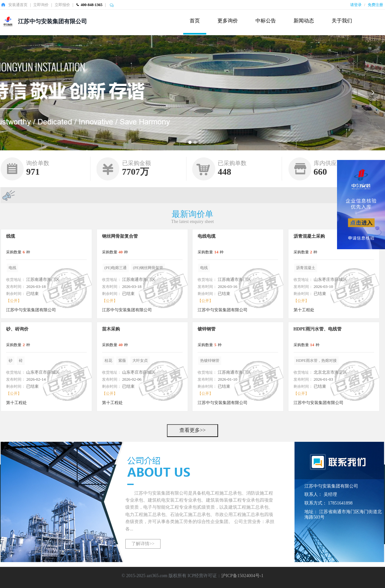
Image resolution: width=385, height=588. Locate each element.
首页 (195, 21)
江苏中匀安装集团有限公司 (52, 21)
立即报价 (62, 5)
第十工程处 (304, 310)
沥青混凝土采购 (309, 236)
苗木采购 (111, 329)
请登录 (356, 5)
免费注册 (375, 5)
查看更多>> (192, 430)
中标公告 (266, 21)
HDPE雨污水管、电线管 (318, 329)
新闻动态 (304, 21)
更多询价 (228, 21)
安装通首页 (18, 5)
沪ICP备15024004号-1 (242, 576)
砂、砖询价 (17, 329)
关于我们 (342, 21)
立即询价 (41, 5)
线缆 (11, 236)
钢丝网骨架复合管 (120, 236)
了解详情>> (143, 544)
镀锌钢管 (207, 329)
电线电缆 (207, 236)
